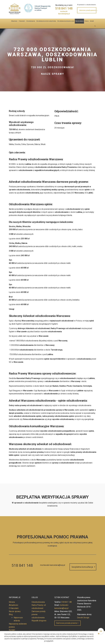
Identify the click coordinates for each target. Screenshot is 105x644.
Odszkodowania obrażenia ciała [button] (66, 21)
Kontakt (92, 21)
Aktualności (14, 21)
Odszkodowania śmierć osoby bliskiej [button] (46, 21)
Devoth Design (83, 618)
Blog (11, 614)
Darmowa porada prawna (67, 623)
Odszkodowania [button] (31, 21)
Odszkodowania (38, 602)
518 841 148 (64, 8)
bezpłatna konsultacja (84, 567)
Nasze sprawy (15, 611)
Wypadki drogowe (39, 621)
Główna (12, 602)
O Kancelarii (22, 21)
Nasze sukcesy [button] (79, 21)
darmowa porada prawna (88, 10)
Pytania (87, 21)
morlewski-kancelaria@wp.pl (64, 13)
